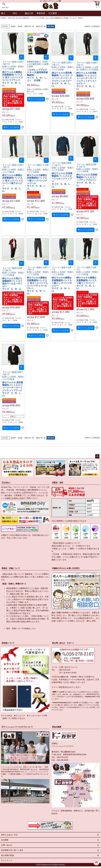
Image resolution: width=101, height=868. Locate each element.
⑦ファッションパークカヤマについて (17, 727)
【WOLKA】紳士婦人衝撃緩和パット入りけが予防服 (26, 18)
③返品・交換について (11, 568)
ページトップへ (97, 456)
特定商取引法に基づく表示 (12, 850)
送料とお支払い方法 (15, 498)
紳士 (15, 13)
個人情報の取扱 (7, 855)
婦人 (3, 13)
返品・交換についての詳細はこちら (21, 628)
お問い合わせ (7, 845)
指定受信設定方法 (93, 694)
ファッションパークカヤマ (63, 746)
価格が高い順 (41, 26)
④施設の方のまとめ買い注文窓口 (66, 568)
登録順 (20, 26)
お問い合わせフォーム (68, 667)
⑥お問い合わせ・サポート (63, 643)
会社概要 (5, 840)
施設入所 (29, 13)
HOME (3, 18)
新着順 (13, 26)
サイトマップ (7, 860)
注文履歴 (53, 13)
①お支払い (6, 483)
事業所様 (41, 13)
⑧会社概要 (57, 727)
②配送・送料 (58, 483)
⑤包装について (8, 643)
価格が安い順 (29, 26)
